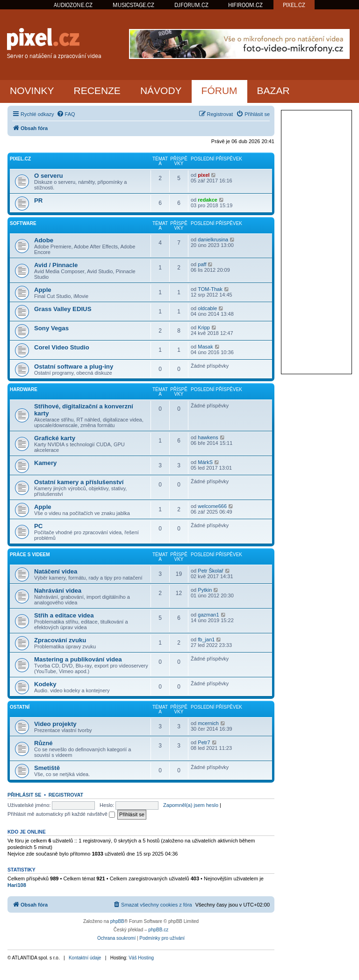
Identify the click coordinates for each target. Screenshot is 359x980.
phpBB (117, 921)
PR (38, 200)
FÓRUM (219, 91)
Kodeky (45, 684)
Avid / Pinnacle (56, 265)
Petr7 (204, 742)
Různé (43, 743)
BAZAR (273, 91)
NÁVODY (161, 91)
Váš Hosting (141, 958)
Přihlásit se (24, 795)
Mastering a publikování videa (78, 659)
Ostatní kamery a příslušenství (79, 482)
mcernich (208, 723)
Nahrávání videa (58, 591)
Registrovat (66, 795)
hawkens (208, 437)
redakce (208, 200)
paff (202, 264)
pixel (204, 175)
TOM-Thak (210, 289)
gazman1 (208, 615)
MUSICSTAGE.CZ (133, 5)
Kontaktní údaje (85, 958)
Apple (43, 290)
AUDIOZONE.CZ (73, 5)
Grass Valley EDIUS (63, 309)
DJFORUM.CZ (191, 5)
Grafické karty (55, 438)
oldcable (207, 308)
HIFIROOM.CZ (245, 5)
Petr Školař (210, 571)
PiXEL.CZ (20, 159)
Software (23, 223)
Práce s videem (30, 555)
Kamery (45, 463)
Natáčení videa (56, 571)
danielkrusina (213, 240)
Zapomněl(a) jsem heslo (191, 805)
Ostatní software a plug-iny (74, 367)
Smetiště (47, 768)
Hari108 (17, 885)
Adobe (44, 240)
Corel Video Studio (62, 347)
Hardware (24, 389)
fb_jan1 (206, 639)
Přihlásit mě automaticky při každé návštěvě (61, 814)
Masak (205, 347)
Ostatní (20, 707)
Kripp (204, 327)
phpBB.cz (158, 930)
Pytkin (205, 590)
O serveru (49, 176)
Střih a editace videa (64, 615)
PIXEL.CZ (294, 5)
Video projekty (55, 724)
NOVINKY (32, 91)
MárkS (205, 462)
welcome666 (212, 506)
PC (38, 526)
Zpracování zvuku (60, 640)
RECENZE (97, 91)
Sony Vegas (51, 328)
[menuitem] (66, 114)
